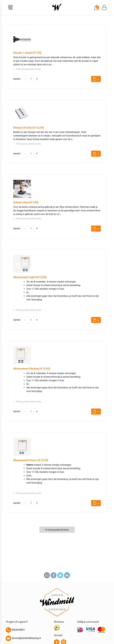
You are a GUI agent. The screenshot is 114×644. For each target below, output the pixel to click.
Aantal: (17, 79)
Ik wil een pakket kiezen (57, 530)
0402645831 (15, 630)
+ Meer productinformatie (27, 69)
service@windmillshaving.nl (23, 638)
